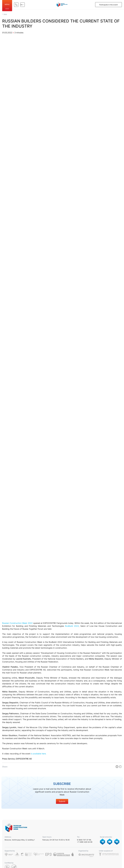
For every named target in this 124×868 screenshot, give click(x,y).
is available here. (39, 754)
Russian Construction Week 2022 (17, 623)
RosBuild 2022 (72, 626)
